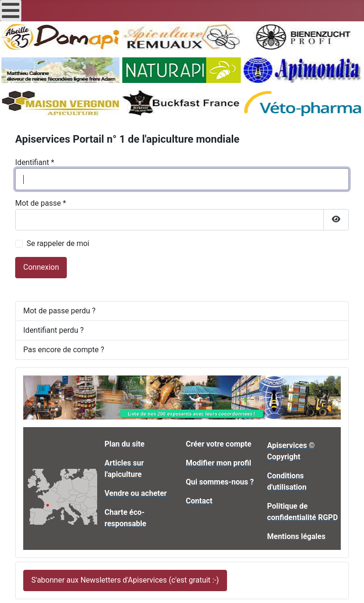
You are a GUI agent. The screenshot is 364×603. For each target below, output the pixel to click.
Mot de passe (41, 203)
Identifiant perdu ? (54, 330)
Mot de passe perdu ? (59, 311)
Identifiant (35, 162)
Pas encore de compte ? (64, 350)
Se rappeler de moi (58, 243)
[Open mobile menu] (11, 11)
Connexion (41, 267)
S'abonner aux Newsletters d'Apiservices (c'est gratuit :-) (125, 580)
